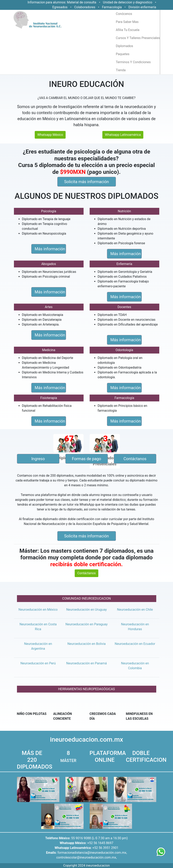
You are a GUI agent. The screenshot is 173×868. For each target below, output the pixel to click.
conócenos (124, 14)
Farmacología (112, 7)
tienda (121, 70)
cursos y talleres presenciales (138, 38)
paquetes (123, 54)
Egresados (60, 7)
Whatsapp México (50, 135)
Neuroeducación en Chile (135, 610)
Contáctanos (135, 459)
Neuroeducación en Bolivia (86, 644)
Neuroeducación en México (38, 610)
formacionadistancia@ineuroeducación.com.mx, (92, 853)
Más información (50, 249)
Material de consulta (82, 2)
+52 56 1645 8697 (100, 843)
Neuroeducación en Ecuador (135, 644)
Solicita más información (87, 182)
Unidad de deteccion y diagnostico (128, 2)
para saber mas (127, 22)
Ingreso (38, 459)
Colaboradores (85, 7)
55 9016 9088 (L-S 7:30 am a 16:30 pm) (99, 838)
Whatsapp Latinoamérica (123, 135)
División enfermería (142, 7)
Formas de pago (86, 459)
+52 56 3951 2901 (105, 848)
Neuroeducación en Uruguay (86, 610)
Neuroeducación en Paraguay (86, 624)
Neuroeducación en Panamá (86, 663)
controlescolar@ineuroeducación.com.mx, (87, 857)
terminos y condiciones (133, 62)
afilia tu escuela (128, 30)
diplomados (125, 46)
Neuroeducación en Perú (38, 663)
